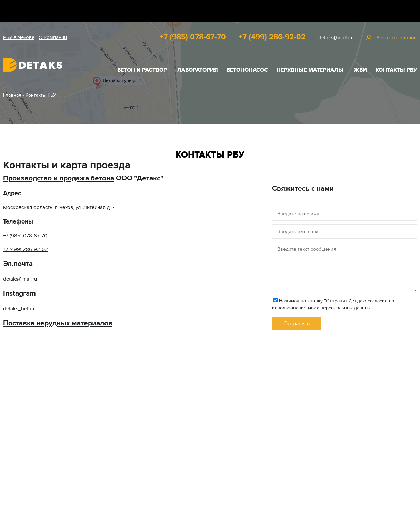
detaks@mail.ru (335, 38)
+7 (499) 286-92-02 (272, 37)
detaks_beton (19, 309)
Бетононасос (247, 70)
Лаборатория (198, 70)
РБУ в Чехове (19, 37)
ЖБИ (360, 70)
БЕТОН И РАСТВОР (142, 70)
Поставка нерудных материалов (58, 323)
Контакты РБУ (396, 70)
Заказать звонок (396, 38)
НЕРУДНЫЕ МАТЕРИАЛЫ (310, 70)
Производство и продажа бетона (59, 178)
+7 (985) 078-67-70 (193, 37)
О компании (53, 37)
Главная (12, 95)
